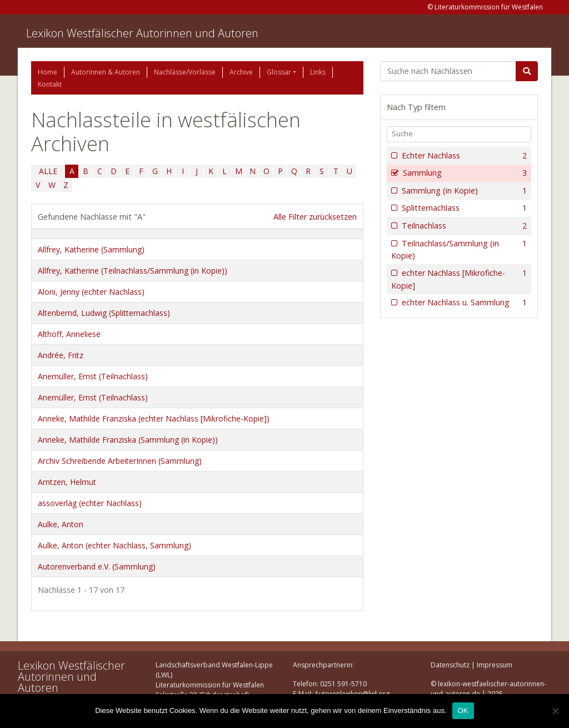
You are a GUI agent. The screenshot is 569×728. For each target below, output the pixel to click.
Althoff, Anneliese (69, 334)
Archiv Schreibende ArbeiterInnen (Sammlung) (120, 461)
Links (318, 72)
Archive (241, 72)
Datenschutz (450, 665)
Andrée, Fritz (61, 355)
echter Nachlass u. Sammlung (463, 303)
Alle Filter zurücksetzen (315, 217)
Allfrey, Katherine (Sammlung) (91, 249)
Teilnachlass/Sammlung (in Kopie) (459, 249)
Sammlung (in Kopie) (463, 191)
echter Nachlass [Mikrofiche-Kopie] (459, 279)
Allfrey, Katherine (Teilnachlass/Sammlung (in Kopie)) (133, 271)
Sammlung (464, 173)
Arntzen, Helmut (67, 482)
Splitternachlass (463, 208)
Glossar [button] (279, 72)
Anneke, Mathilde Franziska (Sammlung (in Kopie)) (128, 440)
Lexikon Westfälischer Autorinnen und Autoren (142, 33)
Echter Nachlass (463, 156)
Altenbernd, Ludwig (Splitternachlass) (104, 313)
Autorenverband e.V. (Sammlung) (97, 566)
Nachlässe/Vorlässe (185, 72)
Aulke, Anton (61, 524)
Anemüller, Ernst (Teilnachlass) (93, 376)
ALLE (48, 171)
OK (463, 710)
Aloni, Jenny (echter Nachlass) (91, 292)
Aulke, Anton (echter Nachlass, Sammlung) (114, 545)
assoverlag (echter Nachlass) (90, 503)
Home (48, 72)
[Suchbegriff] (448, 71)
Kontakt (50, 84)
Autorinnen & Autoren (106, 72)
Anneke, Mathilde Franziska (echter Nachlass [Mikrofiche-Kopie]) (154, 419)
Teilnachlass (463, 226)
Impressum (495, 665)
